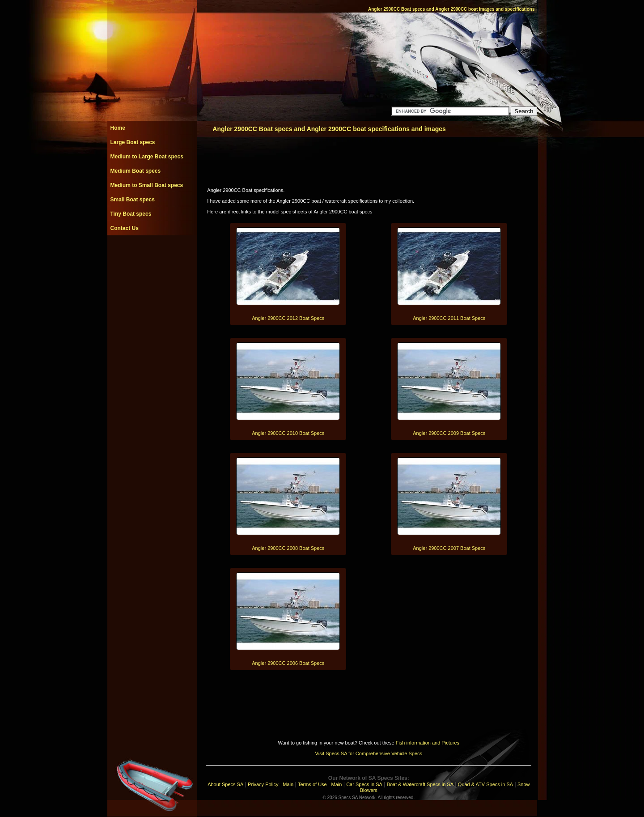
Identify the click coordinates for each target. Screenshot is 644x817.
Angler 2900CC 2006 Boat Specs (288, 663)
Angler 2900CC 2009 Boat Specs (449, 433)
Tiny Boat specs (131, 214)
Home (118, 128)
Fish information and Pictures (428, 743)
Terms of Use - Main (320, 784)
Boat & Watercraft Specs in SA (420, 784)
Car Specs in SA (364, 784)
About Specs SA (225, 784)
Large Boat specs (133, 142)
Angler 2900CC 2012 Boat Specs (288, 318)
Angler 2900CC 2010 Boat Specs (288, 433)
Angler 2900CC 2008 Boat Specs (288, 548)
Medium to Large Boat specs (147, 157)
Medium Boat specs (136, 171)
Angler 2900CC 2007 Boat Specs (449, 548)
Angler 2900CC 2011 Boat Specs (449, 318)
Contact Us (125, 228)
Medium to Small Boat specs (147, 185)
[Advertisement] (152, 255)
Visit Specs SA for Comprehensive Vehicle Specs (369, 753)
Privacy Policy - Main (271, 784)
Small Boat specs (133, 200)
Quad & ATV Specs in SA (485, 784)
